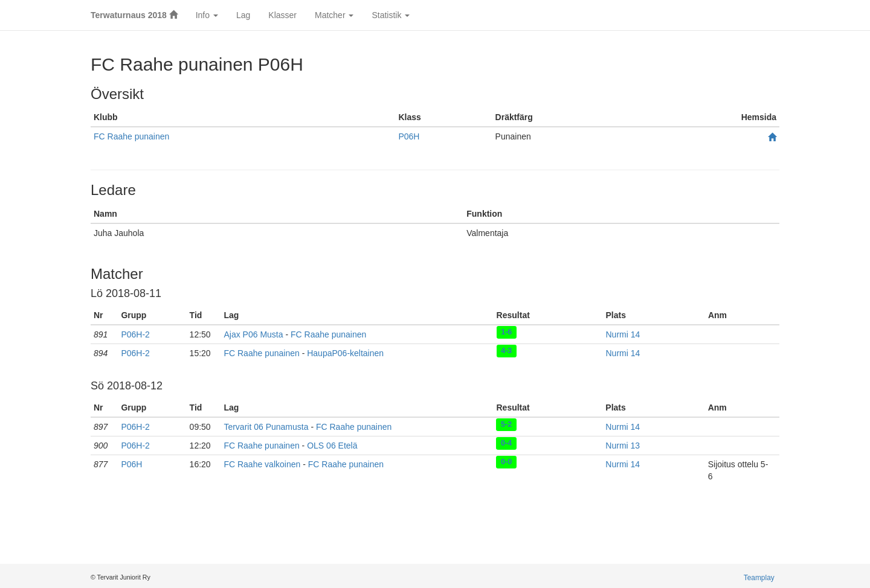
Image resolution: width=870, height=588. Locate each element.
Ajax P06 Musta (253, 334)
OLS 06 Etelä (332, 446)
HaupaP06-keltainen (345, 353)
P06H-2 (135, 334)
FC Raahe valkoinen (262, 464)
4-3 (506, 351)
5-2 (506, 424)
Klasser (282, 15)
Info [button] (207, 15)
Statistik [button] (391, 15)
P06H (409, 136)
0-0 (506, 462)
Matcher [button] (334, 15)
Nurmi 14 (623, 334)
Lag (243, 15)
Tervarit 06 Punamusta (266, 427)
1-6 (506, 332)
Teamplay (759, 578)
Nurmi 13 (623, 446)
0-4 (506, 443)
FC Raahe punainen (131, 136)
